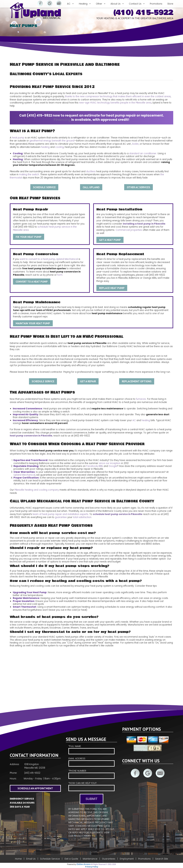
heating (45, 147)
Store (170, 4)
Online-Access (83, 864)
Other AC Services (139, 187)
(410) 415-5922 (143, 12)
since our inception (110, 463)
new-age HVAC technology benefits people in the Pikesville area (115, 103)
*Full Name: (91, 750)
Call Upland (91, 187)
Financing (62, 120)
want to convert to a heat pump (37, 259)
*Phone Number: (91, 774)
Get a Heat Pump (110, 240)
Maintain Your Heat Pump (33, 323)
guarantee (61, 517)
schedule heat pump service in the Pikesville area (45, 228)
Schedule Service (44, 187)
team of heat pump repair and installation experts (60, 514)
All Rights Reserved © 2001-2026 (103, 864)
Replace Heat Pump (112, 288)
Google (113, 466)
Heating (83, 4)
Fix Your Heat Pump (29, 237)
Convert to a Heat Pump (32, 282)
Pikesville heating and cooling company (37, 490)
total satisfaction (82, 517)
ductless (91, 171)
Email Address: (91, 762)
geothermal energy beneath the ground (52, 141)
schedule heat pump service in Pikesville (118, 514)
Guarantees (109, 859)
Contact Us (135, 4)
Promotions (156, 4)
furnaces (141, 399)
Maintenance (90, 859)
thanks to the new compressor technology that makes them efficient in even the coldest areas (118, 96)
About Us (116, 4)
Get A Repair (88, 381)
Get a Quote (71, 859)
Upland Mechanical (67, 259)
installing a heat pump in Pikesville (144, 224)
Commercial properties (129, 230)
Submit (92, 799)
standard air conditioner (143, 153)
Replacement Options (137, 381)
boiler (135, 144)
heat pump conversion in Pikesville (31, 436)
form (60, 275)
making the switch (29, 174)
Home (18, 859)
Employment (127, 859)
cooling (59, 147)
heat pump (18, 138)
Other (99, 4)
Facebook (92, 466)
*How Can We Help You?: (91, 786)
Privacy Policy (82, 836)
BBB (101, 466)
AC (69, 4)
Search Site (162, 859)
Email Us (31, 859)
